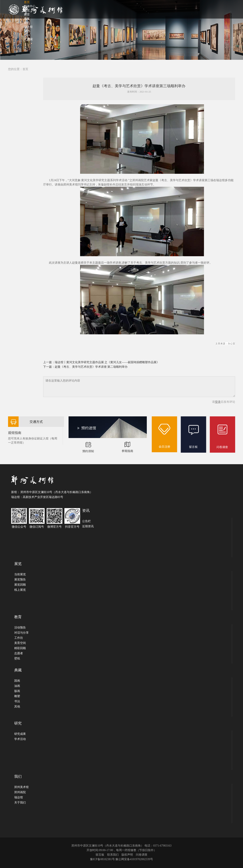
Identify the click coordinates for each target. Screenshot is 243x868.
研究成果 (20, 734)
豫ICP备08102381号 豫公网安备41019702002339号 (121, 859)
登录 (218, 402)
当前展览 (20, 574)
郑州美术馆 (21, 787)
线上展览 (20, 590)
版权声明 (127, 855)
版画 (17, 691)
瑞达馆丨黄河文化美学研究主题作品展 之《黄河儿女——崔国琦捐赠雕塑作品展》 (107, 362)
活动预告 (20, 628)
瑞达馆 (19, 797)
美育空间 (20, 643)
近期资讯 (88, 526)
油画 (17, 686)
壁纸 (17, 658)
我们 (27, 31)
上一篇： (49, 362)
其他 (17, 706)
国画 (17, 681)
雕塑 (17, 696)
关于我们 (20, 803)
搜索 (30, 39)
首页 (25, 69)
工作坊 (19, 638)
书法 (17, 701)
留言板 (100, 855)
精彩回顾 (20, 648)
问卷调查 (142, 855)
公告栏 (87, 521)
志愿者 (19, 653)
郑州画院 (20, 792)
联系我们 (113, 855)
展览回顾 (20, 585)
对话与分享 (21, 633)
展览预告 (20, 580)
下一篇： (49, 367)
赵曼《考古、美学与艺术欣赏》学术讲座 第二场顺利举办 (91, 367)
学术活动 (20, 739)
